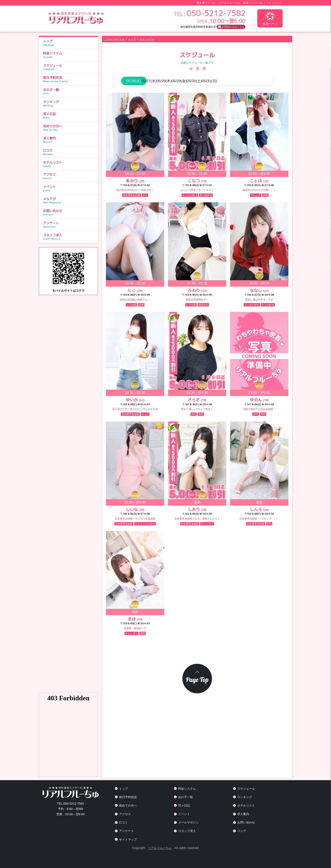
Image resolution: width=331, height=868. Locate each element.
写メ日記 (69, 116)
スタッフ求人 (69, 237)
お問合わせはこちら (233, 27)
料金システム (69, 55)
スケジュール (69, 67)
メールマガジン (189, 822)
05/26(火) (134, 81)
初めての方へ (69, 128)
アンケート (69, 225)
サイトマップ (128, 839)
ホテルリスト (69, 164)
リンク (242, 831)
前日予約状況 (69, 79)
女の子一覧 (69, 91)
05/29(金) (210, 81)
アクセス (69, 176)
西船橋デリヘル (206, 3)
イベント (69, 188)
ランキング (69, 103)
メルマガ (69, 200)
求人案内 (69, 140)
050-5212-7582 (71, 804)
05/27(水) (159, 81)
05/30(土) (235, 81)
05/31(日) (260, 81)
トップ (69, 43)
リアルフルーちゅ (160, 848)
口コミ (69, 152)
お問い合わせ (69, 212)
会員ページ (270, 18)
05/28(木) (184, 81)
